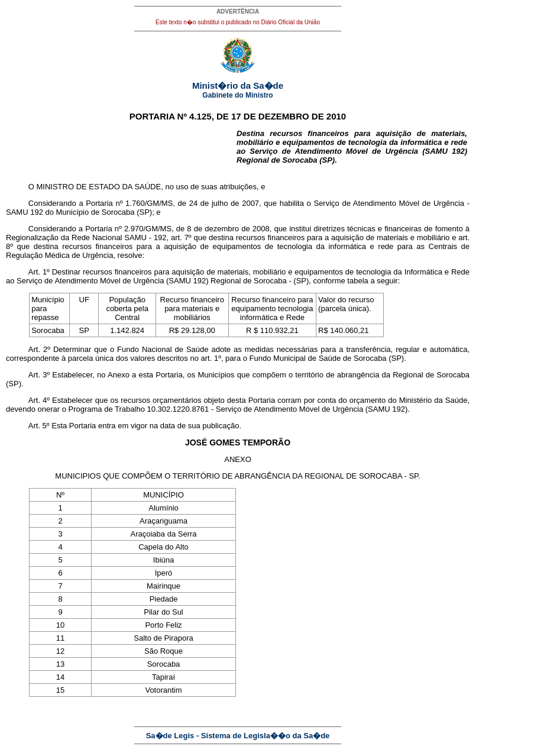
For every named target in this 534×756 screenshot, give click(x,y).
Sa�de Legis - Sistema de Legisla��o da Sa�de (238, 736)
